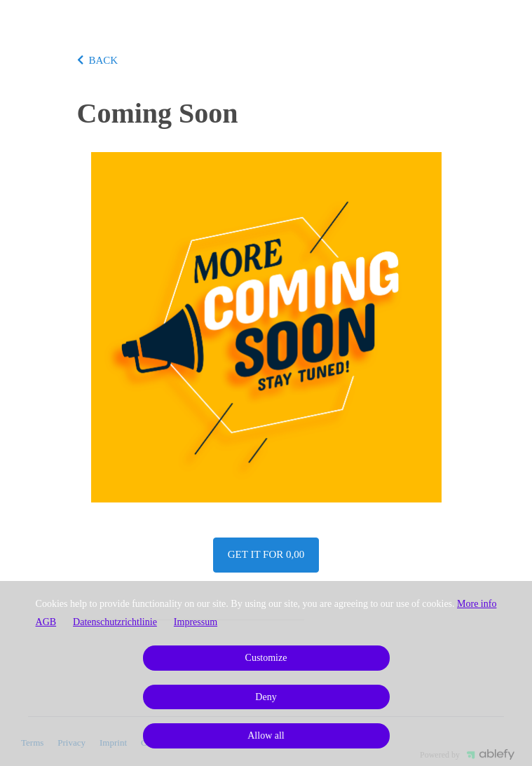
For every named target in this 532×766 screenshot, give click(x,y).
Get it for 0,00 (266, 554)
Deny (266, 697)
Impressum (196, 622)
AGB (46, 622)
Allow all (266, 736)
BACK (98, 60)
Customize (266, 658)
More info (477, 604)
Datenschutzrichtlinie (115, 622)
